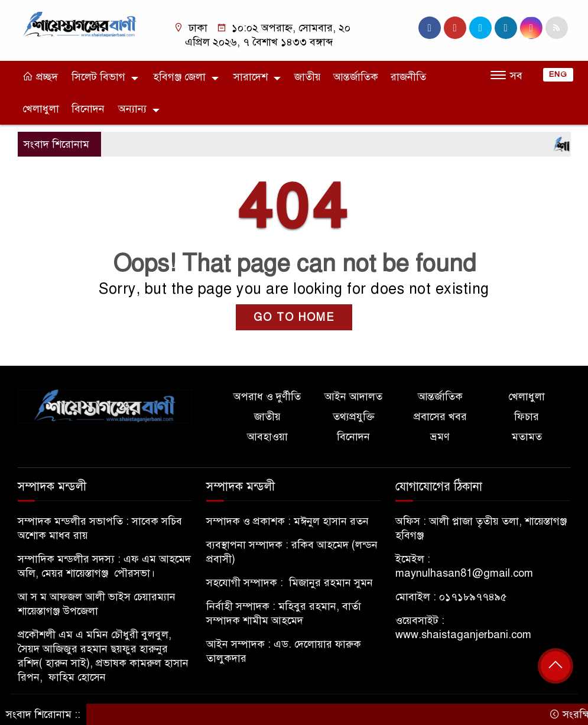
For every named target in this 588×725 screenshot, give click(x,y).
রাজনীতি (408, 77)
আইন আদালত (353, 396)
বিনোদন (88, 109)
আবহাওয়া (267, 437)
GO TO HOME (294, 317)
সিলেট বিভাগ (98, 77)
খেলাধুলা (41, 109)
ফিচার (527, 417)
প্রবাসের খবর (440, 417)
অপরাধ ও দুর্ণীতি (267, 396)
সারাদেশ (251, 77)
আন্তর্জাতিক (356, 77)
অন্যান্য (132, 109)
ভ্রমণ (440, 437)
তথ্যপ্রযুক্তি (354, 417)
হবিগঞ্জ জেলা (179, 77)
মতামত (527, 437)
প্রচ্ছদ (40, 77)
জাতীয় (308, 77)
